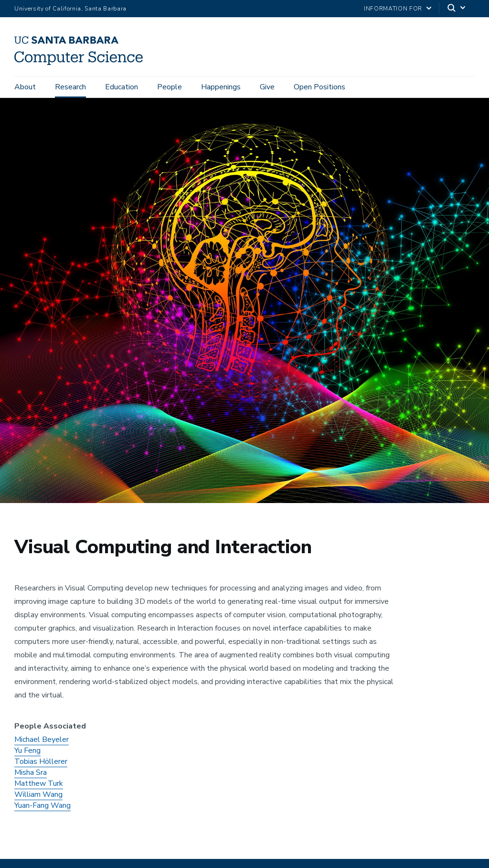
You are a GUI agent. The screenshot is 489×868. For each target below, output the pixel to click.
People (170, 87)
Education (122, 87)
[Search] (457, 9)
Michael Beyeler (42, 742)
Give (267, 87)
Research (70, 87)
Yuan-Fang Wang (43, 808)
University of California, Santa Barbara (70, 9)
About (25, 87)
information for (393, 9)
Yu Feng (27, 753)
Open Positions (319, 87)
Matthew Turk (39, 786)
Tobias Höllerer (41, 764)
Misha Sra (31, 775)
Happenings (221, 87)
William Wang (38, 797)
